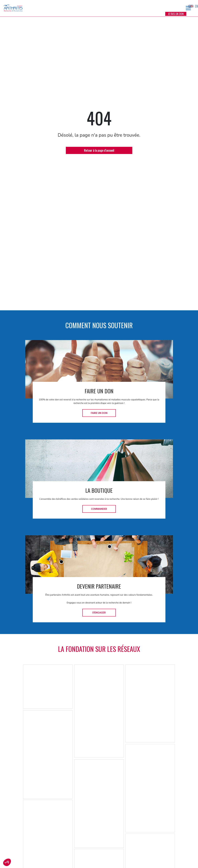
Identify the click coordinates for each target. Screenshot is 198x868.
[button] (7, 862)
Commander (99, 509)
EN (193, 6)
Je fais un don (176, 14)
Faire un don (99, 413)
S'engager (99, 613)
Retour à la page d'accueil (99, 150)
